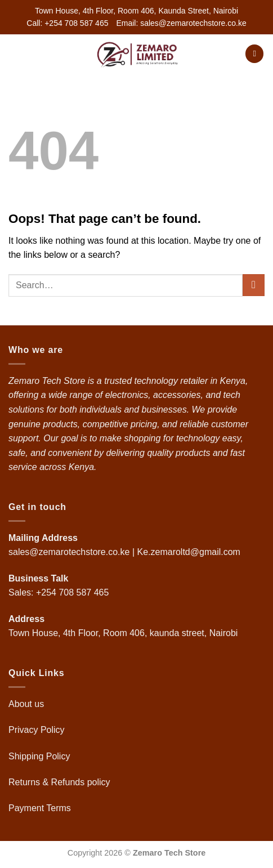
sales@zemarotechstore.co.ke (69, 552)
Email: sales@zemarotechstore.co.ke (181, 23)
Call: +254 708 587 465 (67, 23)
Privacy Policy (37, 730)
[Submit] (254, 285)
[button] (15, 54)
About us (28, 704)
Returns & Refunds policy (59, 782)
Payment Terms (41, 808)
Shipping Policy (41, 756)
